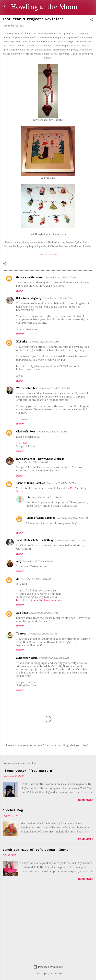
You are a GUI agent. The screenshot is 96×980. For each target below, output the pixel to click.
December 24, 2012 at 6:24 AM (38, 561)
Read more (86, 800)
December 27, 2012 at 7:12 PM (42, 634)
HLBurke (22, 342)
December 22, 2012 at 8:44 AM (33, 462)
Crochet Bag (13, 810)
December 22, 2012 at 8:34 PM (46, 497)
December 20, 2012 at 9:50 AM (55, 388)
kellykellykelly (56, 974)
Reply (20, 291)
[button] (91, 20)
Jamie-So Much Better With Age (36, 540)
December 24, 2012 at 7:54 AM (36, 579)
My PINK (22, 443)
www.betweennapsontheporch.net (48, 255)
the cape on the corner (30, 277)
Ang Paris (22, 613)
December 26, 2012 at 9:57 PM (44, 613)
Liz (28, 497)
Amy (19, 561)
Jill (18, 579)
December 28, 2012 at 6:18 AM (54, 658)
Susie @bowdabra (27, 658)
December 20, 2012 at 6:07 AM (44, 342)
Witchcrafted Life (27, 388)
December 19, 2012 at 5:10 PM (61, 277)
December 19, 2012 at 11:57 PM (58, 298)
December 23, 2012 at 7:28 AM (71, 540)
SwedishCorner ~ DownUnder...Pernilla (40, 459)
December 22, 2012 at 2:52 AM (52, 432)
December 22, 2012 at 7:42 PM (61, 483)
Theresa (21, 634)
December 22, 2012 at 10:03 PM (72, 518)
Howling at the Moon (44, 7)
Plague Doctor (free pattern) (28, 771)
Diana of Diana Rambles (31, 483)
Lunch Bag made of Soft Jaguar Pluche (36, 850)
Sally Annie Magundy (29, 298)
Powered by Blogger (48, 967)
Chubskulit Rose (26, 432)
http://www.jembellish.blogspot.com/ (39, 600)
